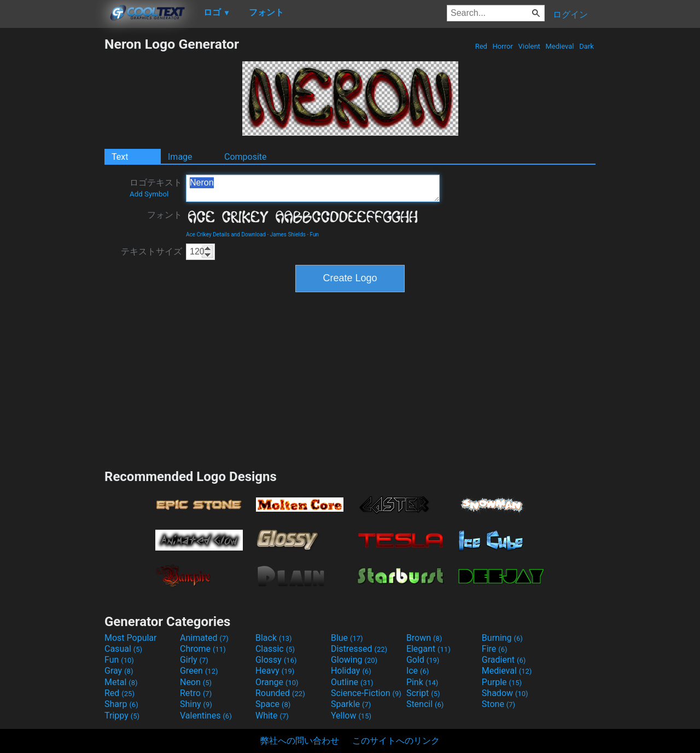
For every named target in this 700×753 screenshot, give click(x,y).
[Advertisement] (52, 200)
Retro (196, 693)
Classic (275, 649)
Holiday (351, 671)
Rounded (280, 693)
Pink (422, 682)
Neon (196, 682)
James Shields (288, 234)
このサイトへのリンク (396, 741)
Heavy (275, 671)
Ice (418, 671)
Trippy (122, 716)
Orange (277, 682)
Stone (498, 704)
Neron (313, 188)
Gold (423, 660)
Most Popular (131, 638)
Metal (121, 682)
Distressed (359, 649)
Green (199, 671)
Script (423, 693)
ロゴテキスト (156, 188)
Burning (502, 638)
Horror (503, 46)
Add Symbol (149, 194)
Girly (194, 660)
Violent (529, 46)
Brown (424, 638)
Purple (502, 682)
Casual (123, 649)
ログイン (570, 15)
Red (481, 46)
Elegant (428, 649)
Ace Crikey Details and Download (226, 234)
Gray (119, 671)
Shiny (196, 704)
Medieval (559, 46)
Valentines (206, 716)
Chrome (203, 649)
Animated (204, 638)
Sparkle (351, 704)
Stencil (425, 704)
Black (274, 638)
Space (273, 704)
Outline (352, 682)
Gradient (504, 660)
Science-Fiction (366, 693)
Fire (495, 649)
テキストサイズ (151, 251)
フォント (165, 215)
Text (120, 157)
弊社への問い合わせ (300, 741)
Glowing (354, 660)
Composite (246, 157)
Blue (347, 638)
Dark (587, 46)
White (272, 716)
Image (180, 157)
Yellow (351, 716)
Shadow (505, 693)
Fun (314, 234)
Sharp (121, 704)
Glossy (276, 660)
